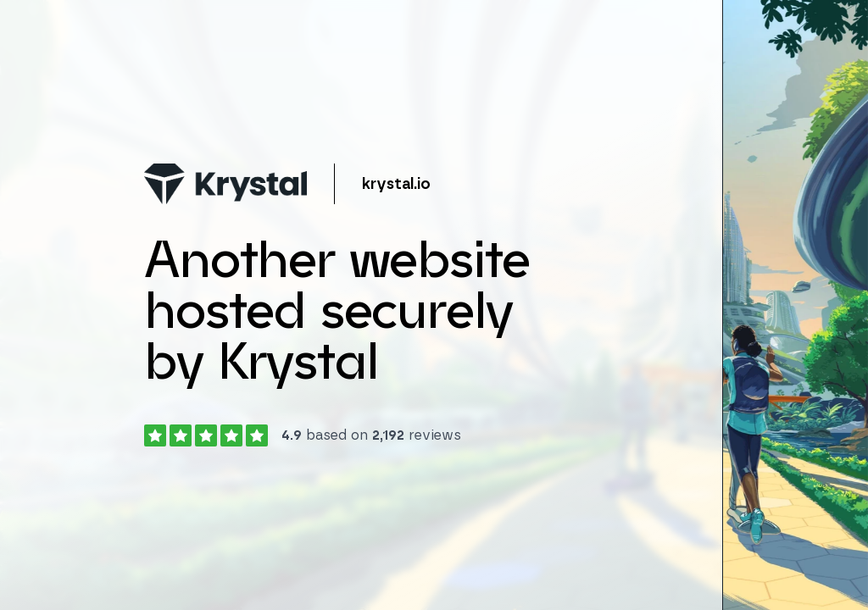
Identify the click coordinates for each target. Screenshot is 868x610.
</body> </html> (434, 305)
